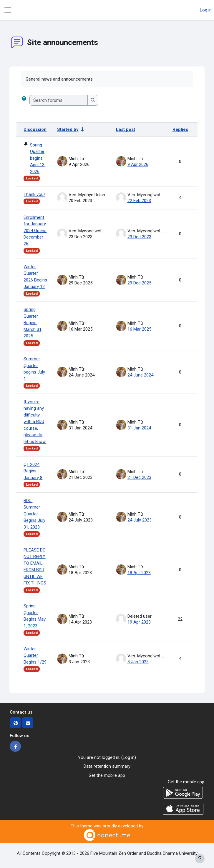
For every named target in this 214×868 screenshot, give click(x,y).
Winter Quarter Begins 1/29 (35, 655)
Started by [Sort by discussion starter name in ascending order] (68, 129)
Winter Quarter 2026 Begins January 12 (35, 277)
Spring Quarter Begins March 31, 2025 (33, 323)
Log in (206, 10)
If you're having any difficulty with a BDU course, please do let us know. (35, 422)
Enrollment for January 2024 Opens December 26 (35, 231)
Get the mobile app (107, 775)
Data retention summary (107, 766)
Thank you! (34, 194)
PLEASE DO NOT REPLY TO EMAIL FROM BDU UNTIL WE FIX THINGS (35, 567)
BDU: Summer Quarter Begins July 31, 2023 (34, 514)
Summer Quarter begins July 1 (34, 369)
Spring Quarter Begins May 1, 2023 (35, 616)
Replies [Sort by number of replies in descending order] (180, 129)
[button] (24, 100)
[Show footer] (200, 859)
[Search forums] (59, 100)
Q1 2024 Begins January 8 (33, 471)
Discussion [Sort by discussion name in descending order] (35, 129)
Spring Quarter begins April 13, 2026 (38, 158)
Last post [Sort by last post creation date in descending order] (126, 129)
